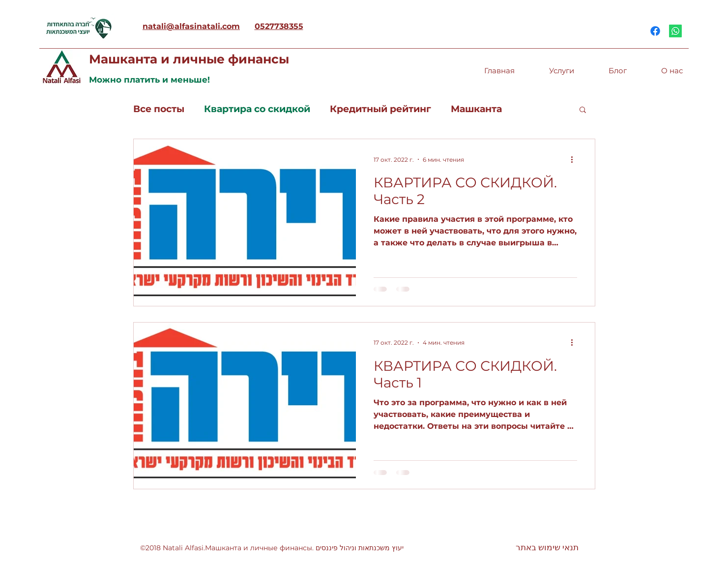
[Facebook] (655, 31)
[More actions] (576, 159)
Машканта (476, 109)
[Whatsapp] (675, 31)
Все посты (159, 109)
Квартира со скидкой (257, 109)
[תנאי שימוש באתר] (547, 548)
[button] (583, 110)
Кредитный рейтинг (380, 109)
